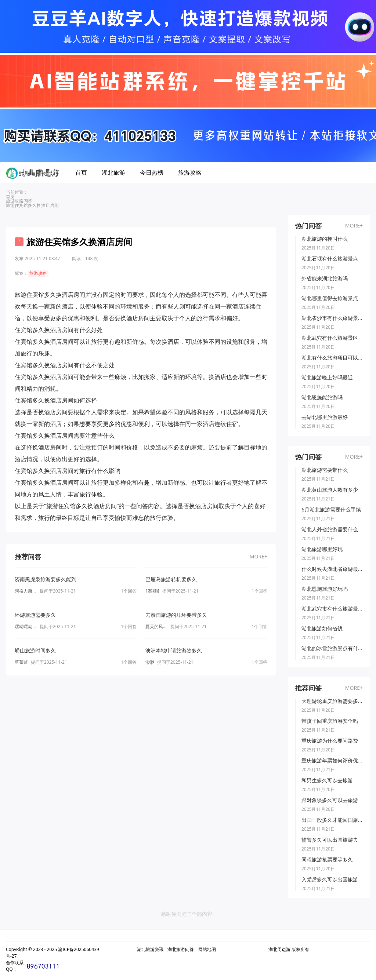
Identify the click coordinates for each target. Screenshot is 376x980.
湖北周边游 (279, 949)
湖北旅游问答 (181, 949)
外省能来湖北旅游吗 (325, 278)
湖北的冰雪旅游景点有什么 (332, 648)
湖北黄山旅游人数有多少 (330, 490)
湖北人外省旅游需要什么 (330, 529)
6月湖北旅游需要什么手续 (331, 510)
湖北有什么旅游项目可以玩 (332, 358)
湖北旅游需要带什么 (325, 470)
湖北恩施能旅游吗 (322, 397)
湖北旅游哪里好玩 (322, 549)
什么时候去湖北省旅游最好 (332, 569)
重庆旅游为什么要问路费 (330, 741)
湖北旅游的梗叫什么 (325, 239)
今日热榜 (152, 172)
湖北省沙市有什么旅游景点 (332, 318)
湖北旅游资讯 (150, 949)
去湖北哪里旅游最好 (325, 417)
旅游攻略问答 (19, 201)
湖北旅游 (113, 172)
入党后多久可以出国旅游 (330, 879)
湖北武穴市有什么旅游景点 (332, 609)
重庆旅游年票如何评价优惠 (332, 761)
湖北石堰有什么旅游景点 (330, 259)
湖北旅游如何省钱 (322, 629)
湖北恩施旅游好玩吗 (325, 589)
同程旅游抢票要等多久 (327, 860)
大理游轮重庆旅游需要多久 (332, 701)
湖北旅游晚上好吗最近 (327, 378)
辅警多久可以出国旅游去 (330, 840)
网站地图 (207, 949)
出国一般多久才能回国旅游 (332, 820)
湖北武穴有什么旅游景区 (330, 338)
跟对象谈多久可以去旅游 (330, 800)
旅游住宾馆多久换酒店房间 (32, 205)
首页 (81, 172)
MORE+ (258, 556)
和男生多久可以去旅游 (327, 780)
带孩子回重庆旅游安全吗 (330, 721)
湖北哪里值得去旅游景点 (330, 298)
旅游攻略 (190, 172)
